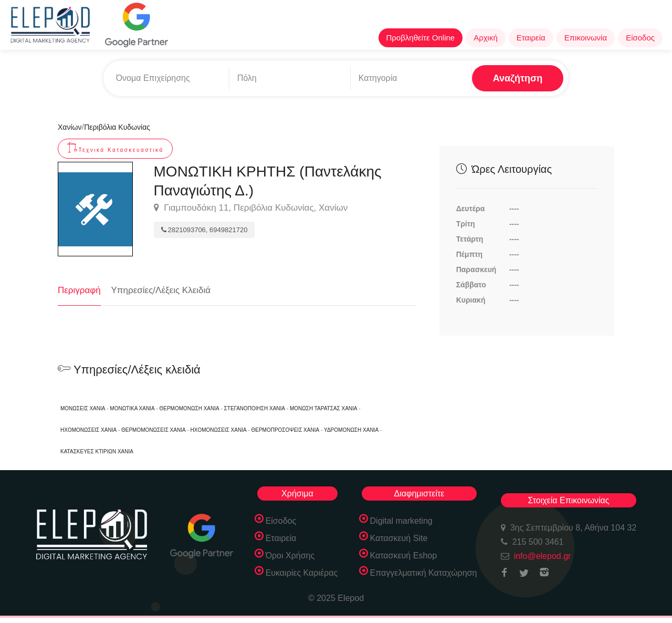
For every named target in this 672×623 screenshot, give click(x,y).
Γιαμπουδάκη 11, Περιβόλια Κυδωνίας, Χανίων (251, 208)
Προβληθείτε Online (421, 38)
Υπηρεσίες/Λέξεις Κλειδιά (161, 290)
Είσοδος (640, 38)
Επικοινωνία (586, 38)
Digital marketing (401, 521)
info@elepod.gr (543, 556)
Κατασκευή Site (399, 538)
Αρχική (486, 38)
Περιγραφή (79, 290)
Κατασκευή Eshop (404, 555)
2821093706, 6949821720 (204, 230)
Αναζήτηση (518, 78)
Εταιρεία (531, 38)
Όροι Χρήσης (290, 555)
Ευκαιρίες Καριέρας (302, 573)
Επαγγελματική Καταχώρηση (424, 573)
